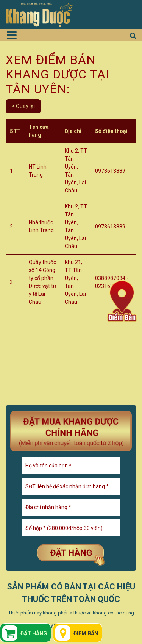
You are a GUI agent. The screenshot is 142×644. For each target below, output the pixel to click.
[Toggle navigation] (15, 35)
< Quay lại (23, 106)
